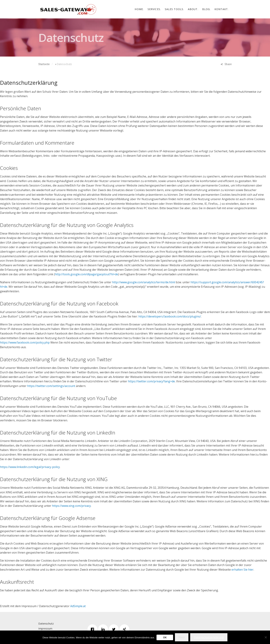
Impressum (45, 628)
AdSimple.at (78, 606)
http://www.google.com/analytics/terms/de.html (144, 282)
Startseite (44, 64)
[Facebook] (93, 629)
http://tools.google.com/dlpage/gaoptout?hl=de (86, 274)
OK (165, 637)
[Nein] (266, 637)
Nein (182, 637)
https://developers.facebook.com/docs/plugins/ (170, 316)
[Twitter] (115, 629)
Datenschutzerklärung (209, 637)
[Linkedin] (104, 629)
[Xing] (125, 629)
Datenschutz (46, 623)
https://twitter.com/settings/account (51, 386)
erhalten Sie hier (243, 570)
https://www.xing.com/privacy (71, 506)
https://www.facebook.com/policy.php (25, 342)
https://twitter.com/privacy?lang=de (151, 381)
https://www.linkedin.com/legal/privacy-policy (30, 467)
